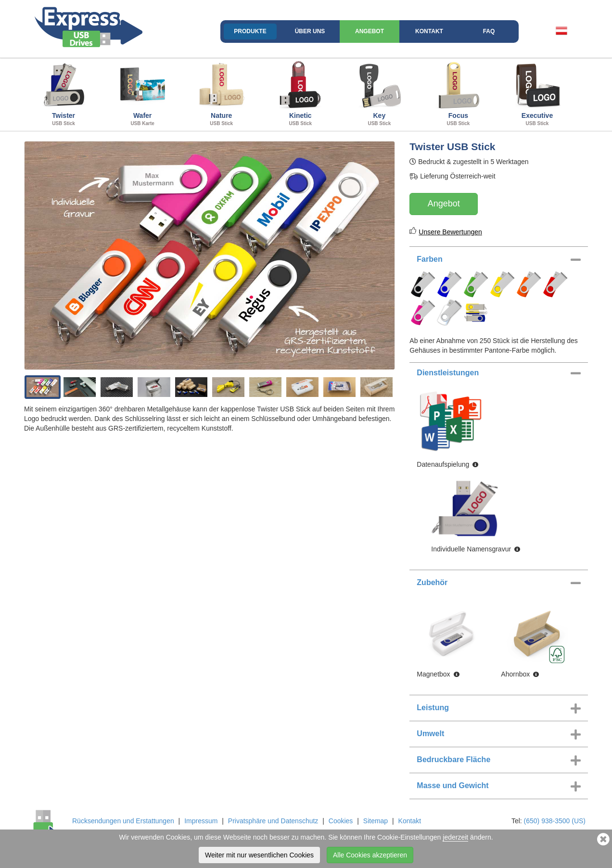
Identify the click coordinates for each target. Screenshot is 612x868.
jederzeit (455, 837)
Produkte (250, 31)
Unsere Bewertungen (450, 232)
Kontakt (429, 31)
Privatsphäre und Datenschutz (273, 821)
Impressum (201, 821)
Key (379, 93)
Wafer (142, 93)
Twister (64, 93)
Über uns (310, 31)
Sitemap (376, 821)
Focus (458, 93)
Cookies (341, 821)
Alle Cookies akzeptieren (370, 855)
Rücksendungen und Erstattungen (123, 821)
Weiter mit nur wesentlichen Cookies (259, 855)
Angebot (370, 31)
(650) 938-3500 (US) (555, 821)
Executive (537, 93)
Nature (221, 93)
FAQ (489, 31)
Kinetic (300, 93)
